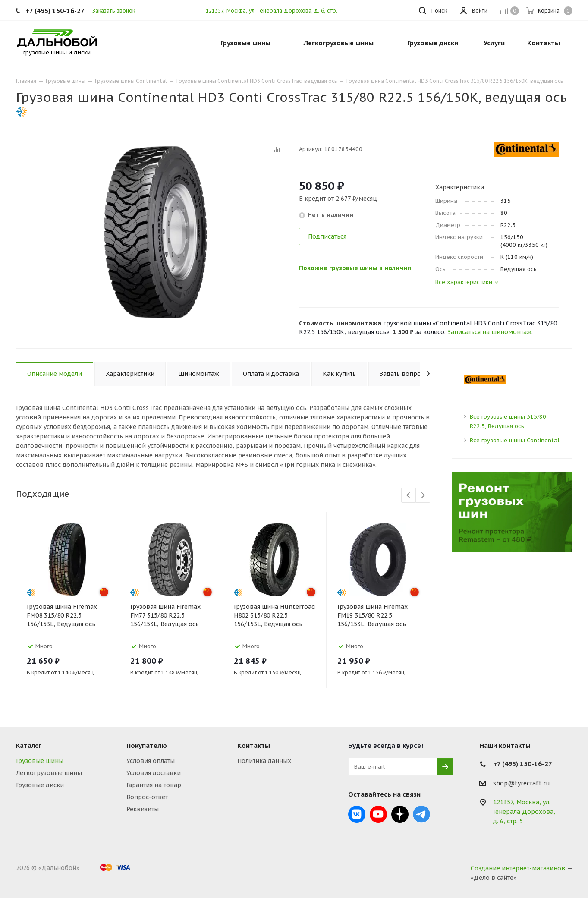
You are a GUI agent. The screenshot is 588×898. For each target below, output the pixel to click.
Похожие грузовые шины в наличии (360, 268)
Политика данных (264, 761)
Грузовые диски (40, 785)
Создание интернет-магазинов (518, 868)
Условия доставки (154, 773)
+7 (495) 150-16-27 (55, 11)
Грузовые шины (40, 761)
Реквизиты (143, 809)
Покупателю (147, 745)
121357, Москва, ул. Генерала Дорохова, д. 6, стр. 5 (274, 11)
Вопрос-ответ (147, 797)
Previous (409, 496)
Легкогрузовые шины (49, 773)
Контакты (254, 745)
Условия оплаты (151, 761)
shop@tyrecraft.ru (522, 783)
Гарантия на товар (154, 785)
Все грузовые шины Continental (515, 440)
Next (423, 496)
